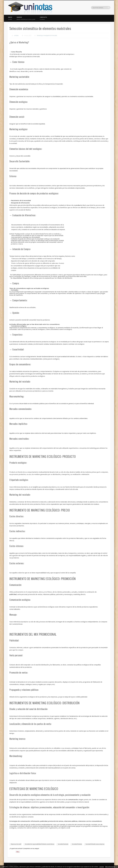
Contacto (43, 18)
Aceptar (102, 867)
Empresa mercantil (16, 844)
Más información (110, 867)
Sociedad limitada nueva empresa (95, 844)
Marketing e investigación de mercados (47, 35)
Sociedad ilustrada (63, 844)
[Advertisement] (92, 60)
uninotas (16, 35)
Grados (26, 18)
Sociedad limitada (77, 844)
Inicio (10, 18)
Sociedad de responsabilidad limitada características (40, 844)
